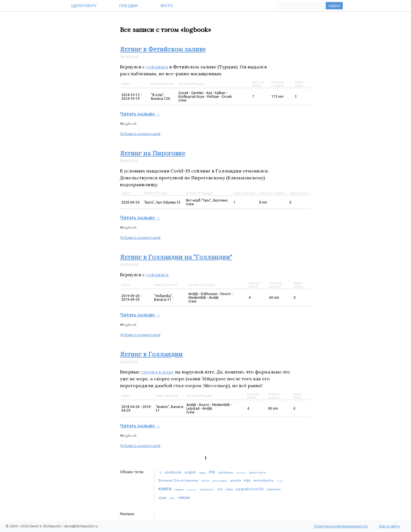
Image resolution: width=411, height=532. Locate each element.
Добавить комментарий (140, 134)
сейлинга (157, 67)
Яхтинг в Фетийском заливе (163, 49)
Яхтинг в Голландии (151, 354)
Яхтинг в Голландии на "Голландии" (176, 257)
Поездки (128, 6)
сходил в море (157, 372)
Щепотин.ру (84, 6)
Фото (167, 6)
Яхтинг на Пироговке (153, 153)
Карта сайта (389, 526)
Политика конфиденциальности (341, 526)
